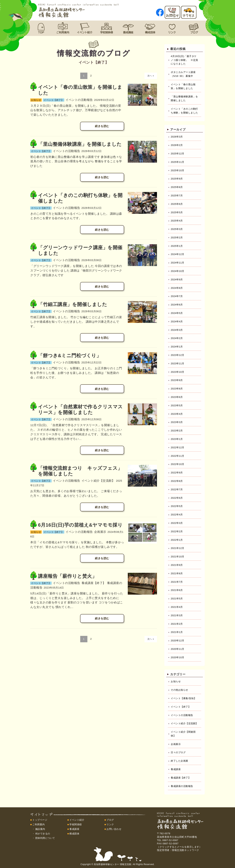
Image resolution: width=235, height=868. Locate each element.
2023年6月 (177, 397)
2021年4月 (177, 607)
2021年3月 (177, 615)
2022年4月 (177, 515)
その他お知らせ (179, 690)
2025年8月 (177, 187)
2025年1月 (177, 246)
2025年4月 (177, 221)
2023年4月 (177, 414)
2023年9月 (177, 380)
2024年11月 (177, 263)
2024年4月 (177, 322)
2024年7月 (177, 296)
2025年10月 (177, 170)
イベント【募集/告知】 (184, 698)
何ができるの (43, 834)
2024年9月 (177, 280)
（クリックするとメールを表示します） (179, 847)
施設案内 (40, 829)
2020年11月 (177, 649)
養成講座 (176, 769)
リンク (110, 824)
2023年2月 (177, 431)
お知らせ (176, 681)
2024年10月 (177, 271)
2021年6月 (177, 590)
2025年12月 (177, 154)
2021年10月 (177, 557)
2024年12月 (177, 254)
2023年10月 (177, 372)
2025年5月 (177, 212)
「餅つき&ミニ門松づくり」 (70, 356)
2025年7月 (177, 196)
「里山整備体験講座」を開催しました (80, 144)
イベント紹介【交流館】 (184, 723)
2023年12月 (177, 355)
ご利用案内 (39, 824)
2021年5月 (177, 599)
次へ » (151, 76)
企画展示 (176, 744)
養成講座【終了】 (181, 778)
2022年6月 (177, 498)
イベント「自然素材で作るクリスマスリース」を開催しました (80, 410)
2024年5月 (177, 313)
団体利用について (45, 838)
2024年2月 (177, 338)
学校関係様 (76, 824)
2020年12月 (177, 641)
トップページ (40, 820)
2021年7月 (177, 582)
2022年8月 (177, 481)
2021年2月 (177, 624)
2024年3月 (177, 330)
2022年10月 (177, 464)
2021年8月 (177, 573)
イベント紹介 (77, 820)
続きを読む (102, 126)
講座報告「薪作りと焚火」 (67, 576)
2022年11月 (177, 456)
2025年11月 (177, 162)
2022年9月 (177, 473)
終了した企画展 (179, 761)
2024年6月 (177, 305)
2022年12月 (177, 447)
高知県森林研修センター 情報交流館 (113, 864)
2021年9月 (177, 565)
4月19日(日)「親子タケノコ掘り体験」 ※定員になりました (184, 60)
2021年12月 (177, 548)
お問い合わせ (114, 829)
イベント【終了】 (181, 707)
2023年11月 (177, 364)
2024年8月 (177, 288)
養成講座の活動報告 (182, 786)
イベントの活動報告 (182, 715)
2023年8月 (177, 389)
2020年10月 (177, 657)
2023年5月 (177, 405)
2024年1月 (177, 347)
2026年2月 (177, 145)
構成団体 (74, 834)
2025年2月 (177, 238)
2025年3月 (177, 229)
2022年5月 (177, 506)
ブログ (110, 820)
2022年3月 (177, 523)
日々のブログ (178, 752)
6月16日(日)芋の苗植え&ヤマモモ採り (80, 525)
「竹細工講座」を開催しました (73, 304)
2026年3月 (177, 137)
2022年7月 (177, 489)
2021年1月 (177, 632)
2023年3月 (177, 422)
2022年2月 (177, 531)
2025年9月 (177, 179)
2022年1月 (177, 540)
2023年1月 (177, 439)
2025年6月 (177, 204)
